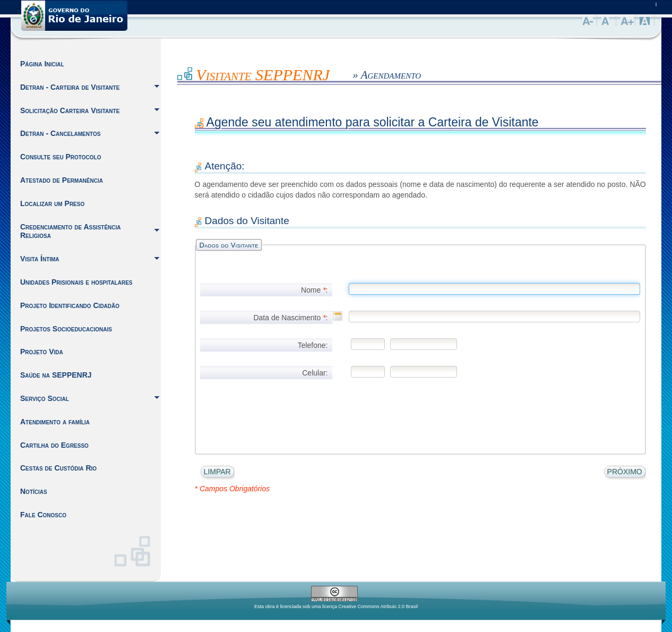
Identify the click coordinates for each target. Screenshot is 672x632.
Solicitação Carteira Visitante (70, 110)
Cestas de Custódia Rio (58, 468)
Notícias (34, 491)
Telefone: (313, 345)
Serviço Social (45, 398)
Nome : (315, 290)
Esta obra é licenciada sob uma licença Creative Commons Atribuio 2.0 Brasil (336, 607)
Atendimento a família (55, 422)
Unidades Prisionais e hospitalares (76, 282)
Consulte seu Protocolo (61, 157)
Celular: (315, 373)
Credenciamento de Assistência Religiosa (71, 231)
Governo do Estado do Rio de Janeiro (74, 16)
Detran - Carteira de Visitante (70, 87)
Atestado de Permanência (62, 180)
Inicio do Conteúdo (178, 72)
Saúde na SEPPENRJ (56, 375)
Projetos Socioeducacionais (66, 329)
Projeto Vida (42, 352)
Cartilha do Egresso (54, 445)
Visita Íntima (40, 259)
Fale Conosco (43, 515)
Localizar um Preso (52, 203)
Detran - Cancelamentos (60, 133)
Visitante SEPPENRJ (263, 75)
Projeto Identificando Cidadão (70, 305)
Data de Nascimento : (290, 318)
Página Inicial (42, 64)
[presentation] (262, 409)
